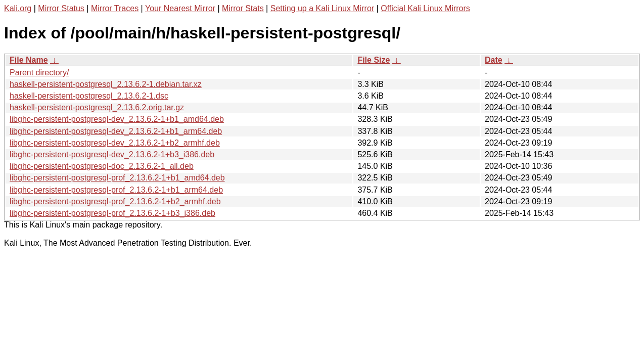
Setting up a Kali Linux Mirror (322, 8)
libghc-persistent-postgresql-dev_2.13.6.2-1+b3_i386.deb (112, 154)
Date (494, 60)
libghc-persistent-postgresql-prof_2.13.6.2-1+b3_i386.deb (112, 213)
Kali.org (18, 8)
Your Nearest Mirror (180, 8)
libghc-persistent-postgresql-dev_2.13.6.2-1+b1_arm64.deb (116, 131)
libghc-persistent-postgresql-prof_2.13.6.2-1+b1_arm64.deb (116, 190)
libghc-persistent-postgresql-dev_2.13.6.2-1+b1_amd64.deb (117, 119)
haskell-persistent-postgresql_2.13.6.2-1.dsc (89, 96)
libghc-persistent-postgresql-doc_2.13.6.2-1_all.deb (102, 166)
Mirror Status (61, 8)
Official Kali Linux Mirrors (425, 8)
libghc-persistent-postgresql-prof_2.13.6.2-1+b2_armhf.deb (115, 201)
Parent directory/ (39, 73)
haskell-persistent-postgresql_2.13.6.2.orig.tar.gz (97, 107)
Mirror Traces (115, 8)
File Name (29, 60)
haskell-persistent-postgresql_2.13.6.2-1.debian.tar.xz (106, 84)
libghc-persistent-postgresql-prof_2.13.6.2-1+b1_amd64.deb (117, 178)
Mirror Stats (243, 8)
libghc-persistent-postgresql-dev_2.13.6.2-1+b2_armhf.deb (115, 143)
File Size (374, 60)
